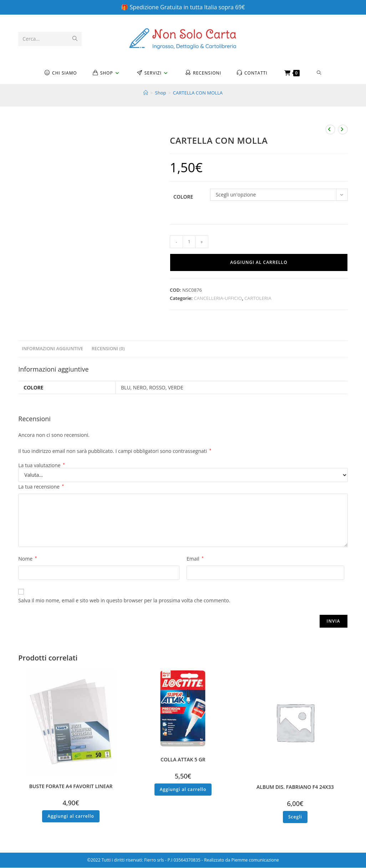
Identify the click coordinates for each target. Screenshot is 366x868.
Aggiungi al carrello (259, 263)
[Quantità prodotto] (189, 242)
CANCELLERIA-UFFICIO (218, 298)
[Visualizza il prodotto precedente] (330, 130)
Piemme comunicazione (255, 860)
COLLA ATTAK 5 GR (183, 760)
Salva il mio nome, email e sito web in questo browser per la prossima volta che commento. (124, 601)
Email (195, 559)
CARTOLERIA (258, 298)
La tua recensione (41, 487)
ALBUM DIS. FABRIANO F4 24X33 (295, 787)
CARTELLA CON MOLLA (198, 93)
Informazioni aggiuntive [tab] (52, 349)
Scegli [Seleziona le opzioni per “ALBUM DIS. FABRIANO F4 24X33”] (295, 817)
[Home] (146, 93)
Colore (183, 197)
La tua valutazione (42, 466)
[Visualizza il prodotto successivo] (343, 130)
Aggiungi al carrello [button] (71, 816)
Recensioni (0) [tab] (108, 349)
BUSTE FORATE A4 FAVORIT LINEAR (71, 787)
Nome (27, 559)
